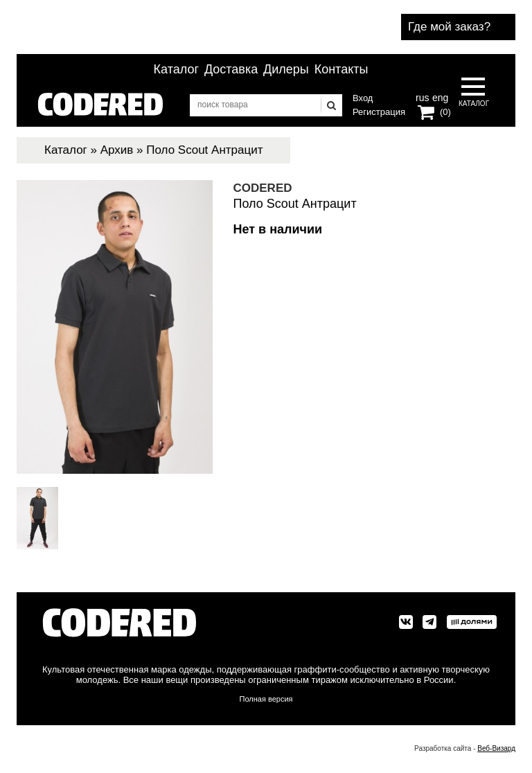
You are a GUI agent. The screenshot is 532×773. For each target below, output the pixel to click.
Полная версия (266, 699)
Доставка (231, 69)
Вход (363, 98)
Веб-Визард (496, 748)
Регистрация (379, 112)
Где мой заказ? (449, 27)
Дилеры (286, 69)
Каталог (176, 69)
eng (439, 96)
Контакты (342, 69)
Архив (117, 150)
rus (422, 96)
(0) (445, 112)
